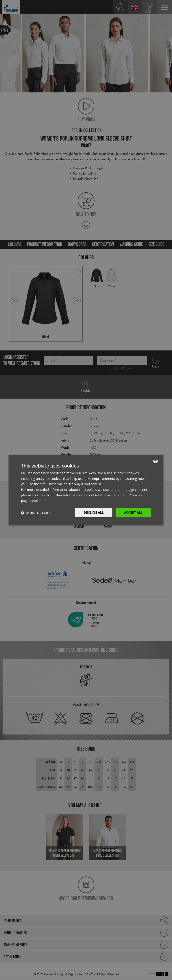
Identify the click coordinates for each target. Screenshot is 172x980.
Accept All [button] (133, 513)
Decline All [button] (93, 513)
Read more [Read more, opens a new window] (39, 500)
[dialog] (86, 490)
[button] (36, 513)
